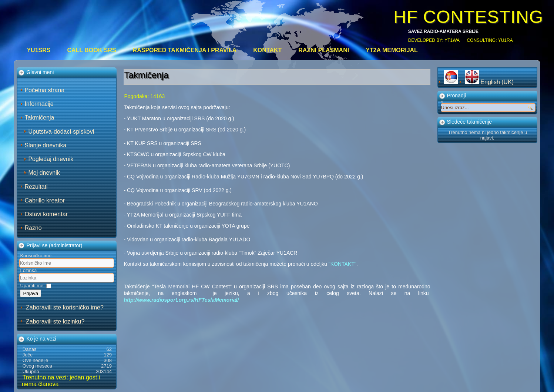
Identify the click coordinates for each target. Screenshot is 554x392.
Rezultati (36, 187)
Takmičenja (39, 118)
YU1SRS (38, 50)
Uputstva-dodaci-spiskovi (61, 132)
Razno (33, 228)
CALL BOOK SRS (91, 50)
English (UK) (489, 82)
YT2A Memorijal (392, 50)
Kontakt (267, 50)
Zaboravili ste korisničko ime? (65, 307)
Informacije (39, 104)
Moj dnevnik (44, 173)
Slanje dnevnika (45, 145)
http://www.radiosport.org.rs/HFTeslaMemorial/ (181, 300)
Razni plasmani (324, 50)
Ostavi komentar (46, 214)
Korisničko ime (36, 256)
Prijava (31, 293)
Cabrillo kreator (44, 200)
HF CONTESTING (468, 17)
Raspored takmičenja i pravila (185, 50)
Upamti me (32, 286)
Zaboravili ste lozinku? (55, 321)
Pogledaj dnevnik (51, 159)
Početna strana (44, 90)
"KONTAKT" (343, 264)
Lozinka (28, 270)
